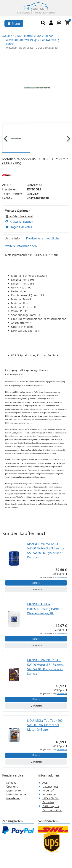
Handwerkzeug (50, 40)
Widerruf (48, 790)
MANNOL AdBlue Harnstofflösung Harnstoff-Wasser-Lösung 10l (46, 609)
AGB (45, 783)
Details (36, 583)
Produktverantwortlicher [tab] (43, 238)
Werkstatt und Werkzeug (21, 40)
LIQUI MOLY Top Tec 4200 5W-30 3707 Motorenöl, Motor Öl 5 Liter (45, 725)
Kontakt (11, 783)
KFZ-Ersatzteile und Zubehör (35, 36)
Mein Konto (13, 790)
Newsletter (13, 798)
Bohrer (10, 44)
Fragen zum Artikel (19, 227)
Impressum (49, 794)
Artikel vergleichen (19, 222)
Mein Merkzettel (16, 794)
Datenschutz (50, 787)
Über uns (12, 787)
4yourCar (8, 36)
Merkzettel (36, 590)
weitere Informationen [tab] (21, 246)
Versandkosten (62, 577)
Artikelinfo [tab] (13, 238)
